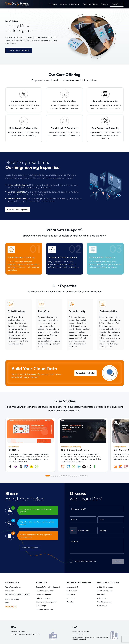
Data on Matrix (25, 636)
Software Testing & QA (44, 550)
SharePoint (71, 539)
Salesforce (71, 536)
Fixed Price (10, 532)
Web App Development (45, 532)
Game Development (44, 536)
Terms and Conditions (69, 639)
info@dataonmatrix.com (19, 572)
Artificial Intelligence (105, 528)
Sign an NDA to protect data (83, 502)
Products (11, 548)
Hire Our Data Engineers (17, 210)
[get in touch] (117, 4)
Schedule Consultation (85, 373)
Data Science (102, 547)
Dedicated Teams (91, 4)
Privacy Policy (52, 639)
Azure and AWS (72, 528)
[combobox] (72, 450)
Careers (104, 4)
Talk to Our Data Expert (19, 50)
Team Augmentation (13, 528)
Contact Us (105, 636)
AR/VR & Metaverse (105, 532)
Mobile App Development (46, 539)
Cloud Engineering (104, 543)
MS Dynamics (72, 532)
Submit (118, 503)
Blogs (85, 636)
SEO (7, 544)
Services (63, 4)
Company (53, 4)
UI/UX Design (41, 547)
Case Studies (75, 4)
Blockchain (101, 536)
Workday (70, 543)
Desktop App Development (46, 543)
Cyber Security (103, 539)
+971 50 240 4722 (78, 575)
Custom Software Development (48, 528)
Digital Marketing (12, 540)
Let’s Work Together (30, 489)
